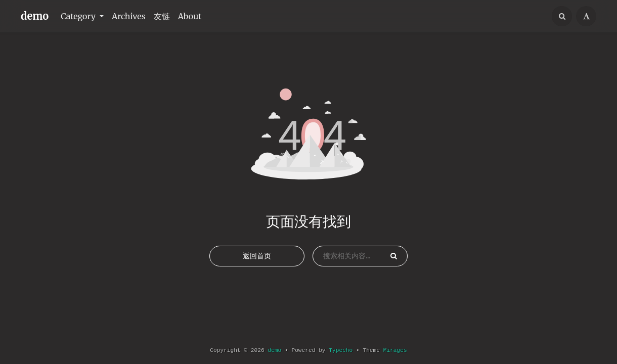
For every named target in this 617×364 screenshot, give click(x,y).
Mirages (395, 350)
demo (35, 16)
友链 (162, 16)
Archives (129, 16)
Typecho (341, 350)
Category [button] (79, 16)
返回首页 (257, 256)
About (190, 16)
